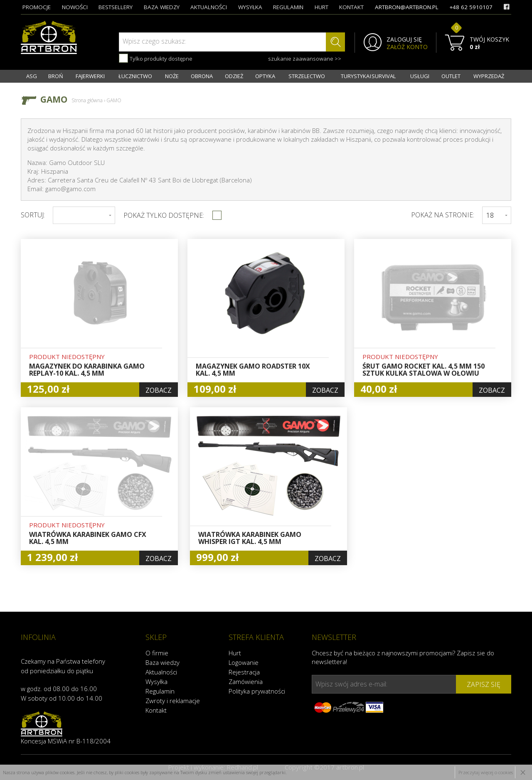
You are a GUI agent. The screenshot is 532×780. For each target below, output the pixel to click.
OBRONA (202, 76)
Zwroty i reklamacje (173, 701)
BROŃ (56, 76)
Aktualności (161, 672)
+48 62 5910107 (471, 7)
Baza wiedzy (163, 662)
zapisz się (484, 684)
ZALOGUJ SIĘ (404, 39)
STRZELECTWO (307, 76)
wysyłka (250, 7)
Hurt (235, 653)
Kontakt (156, 710)
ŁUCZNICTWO (135, 76)
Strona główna (87, 100)
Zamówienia (246, 682)
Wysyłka (156, 682)
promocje (37, 7)
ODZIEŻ (234, 76)
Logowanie (244, 662)
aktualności (209, 7)
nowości (75, 7)
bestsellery (116, 7)
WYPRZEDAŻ (489, 76)
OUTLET (451, 76)
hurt (321, 7)
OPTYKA (265, 76)
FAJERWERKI (90, 76)
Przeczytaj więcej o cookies (486, 772)
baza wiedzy (162, 7)
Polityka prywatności (257, 691)
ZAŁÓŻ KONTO (407, 47)
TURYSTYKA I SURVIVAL (368, 76)
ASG (32, 76)
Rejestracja (244, 672)
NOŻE (172, 76)
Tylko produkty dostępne (156, 58)
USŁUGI (420, 76)
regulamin (288, 7)
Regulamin (160, 691)
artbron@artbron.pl (407, 7)
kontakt (351, 7)
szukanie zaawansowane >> (305, 59)
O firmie (157, 653)
